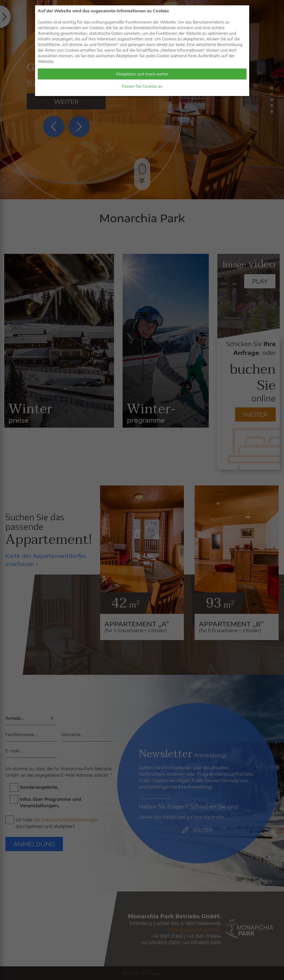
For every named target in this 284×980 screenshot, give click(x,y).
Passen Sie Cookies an (142, 86)
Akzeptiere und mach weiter (142, 74)
